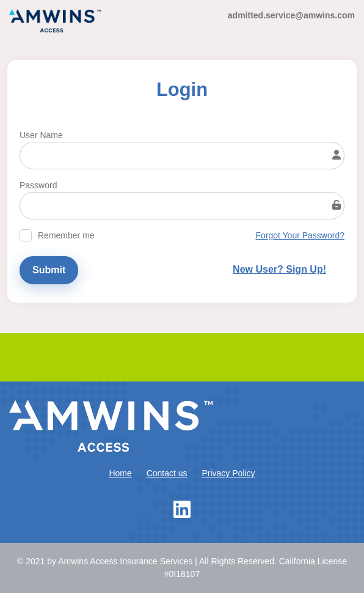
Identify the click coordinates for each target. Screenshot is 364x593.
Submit (49, 270)
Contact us (167, 473)
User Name (41, 135)
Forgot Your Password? (300, 235)
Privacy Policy (228, 473)
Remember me (66, 235)
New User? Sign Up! (279, 269)
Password (38, 185)
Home (120, 473)
